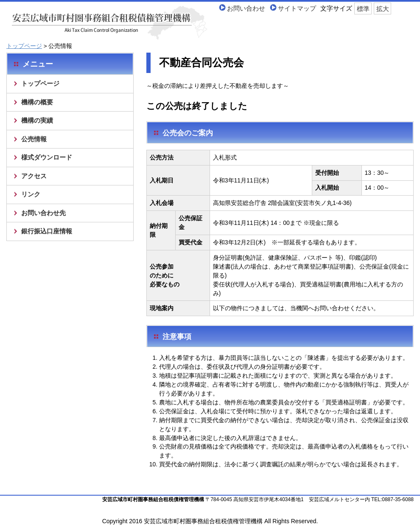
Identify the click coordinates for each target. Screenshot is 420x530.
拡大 (383, 8)
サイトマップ (297, 8)
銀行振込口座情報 (47, 231)
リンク (31, 194)
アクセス (34, 176)
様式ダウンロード (47, 157)
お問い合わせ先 (43, 213)
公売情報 (34, 139)
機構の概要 (37, 102)
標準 (363, 8)
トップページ (24, 46)
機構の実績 (37, 120)
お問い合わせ (246, 8)
